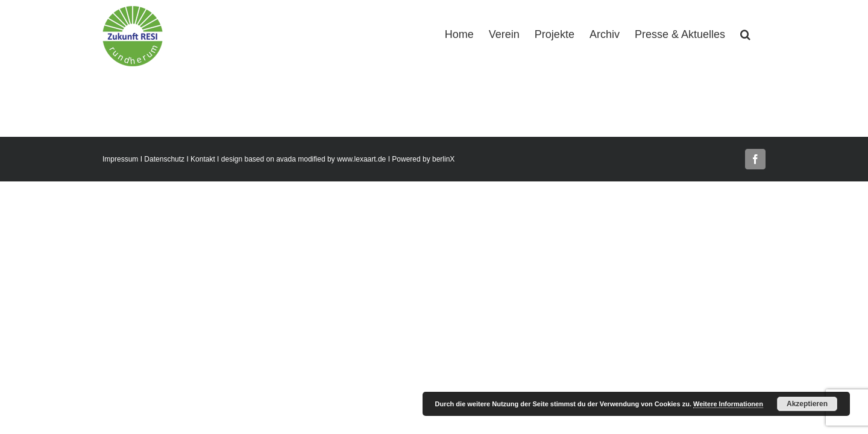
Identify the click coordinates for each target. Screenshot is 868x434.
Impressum (120, 159)
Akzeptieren (807, 404)
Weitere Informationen (728, 404)
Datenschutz (164, 159)
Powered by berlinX (423, 159)
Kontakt (203, 159)
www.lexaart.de (361, 159)
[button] (760, 33)
